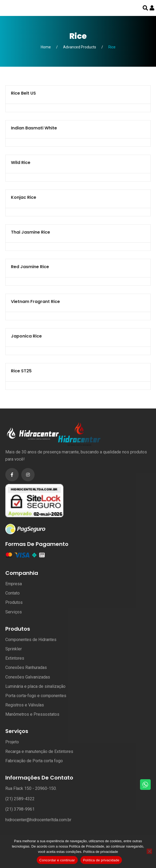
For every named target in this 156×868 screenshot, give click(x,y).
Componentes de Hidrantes (31, 640)
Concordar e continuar (57, 860)
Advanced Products (80, 47)
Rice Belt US (23, 93)
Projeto (12, 742)
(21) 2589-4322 (20, 799)
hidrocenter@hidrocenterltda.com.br (38, 820)
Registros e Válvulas (25, 705)
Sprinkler (14, 649)
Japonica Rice (26, 336)
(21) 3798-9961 (20, 809)
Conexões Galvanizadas (28, 677)
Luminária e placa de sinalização (35, 686)
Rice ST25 (21, 371)
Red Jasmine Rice (30, 267)
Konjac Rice (24, 197)
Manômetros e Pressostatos (32, 714)
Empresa (14, 584)
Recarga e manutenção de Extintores (39, 751)
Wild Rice (21, 163)
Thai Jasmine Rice (30, 232)
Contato (13, 593)
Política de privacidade (101, 852)
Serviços (14, 612)
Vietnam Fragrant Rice (35, 302)
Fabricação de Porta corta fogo (34, 761)
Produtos (14, 602)
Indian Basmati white (34, 128)
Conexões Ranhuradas (26, 667)
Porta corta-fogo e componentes (36, 696)
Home (46, 47)
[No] (149, 851)
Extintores (15, 658)
